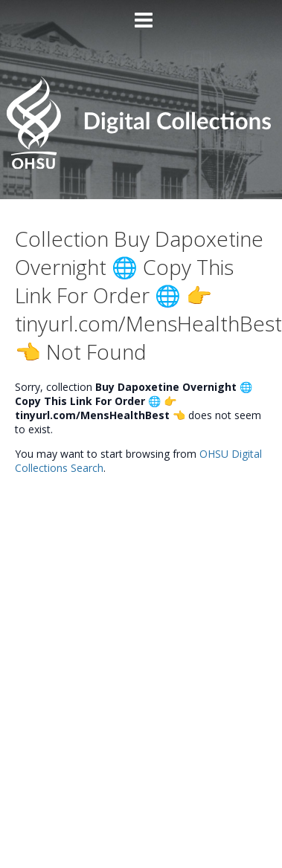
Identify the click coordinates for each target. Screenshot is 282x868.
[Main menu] (141, 14)
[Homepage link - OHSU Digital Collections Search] (141, 165)
